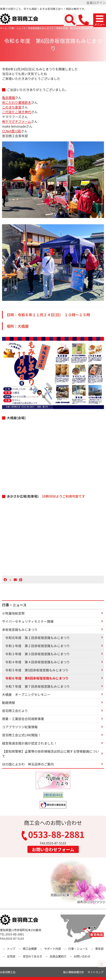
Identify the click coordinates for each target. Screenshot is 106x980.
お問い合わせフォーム (53, 849)
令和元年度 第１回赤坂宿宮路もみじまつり (38, 638)
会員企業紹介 (58, 956)
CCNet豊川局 (12, 131)
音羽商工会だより (15, 711)
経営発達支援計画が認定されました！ (30, 743)
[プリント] (21, 579)
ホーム (4, 28)
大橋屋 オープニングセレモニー (26, 694)
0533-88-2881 (53, 835)
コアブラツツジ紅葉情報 (20, 727)
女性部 (11, 956)
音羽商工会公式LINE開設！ (22, 735)
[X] (10, 579)
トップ (11, 949)
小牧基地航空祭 (13, 613)
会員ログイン (96, 3)
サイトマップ (95, 972)
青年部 (99, 949)
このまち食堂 (12, 107)
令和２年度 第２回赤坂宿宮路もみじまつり (38, 646)
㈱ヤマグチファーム (17, 121)
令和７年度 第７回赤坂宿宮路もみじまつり (38, 686)
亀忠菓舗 (9, 97)
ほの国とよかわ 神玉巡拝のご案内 (28, 764)
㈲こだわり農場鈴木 (17, 102)
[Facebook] (5, 579)
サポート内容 (53, 949)
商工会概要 (30, 949)
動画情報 (9, 703)
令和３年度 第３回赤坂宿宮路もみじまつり (38, 654)
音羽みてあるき (32, 956)
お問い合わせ (82, 956)
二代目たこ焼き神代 (17, 112)
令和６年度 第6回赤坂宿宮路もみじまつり (79, 28)
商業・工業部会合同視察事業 (23, 719)
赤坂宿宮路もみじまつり (41, 28)
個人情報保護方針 (74, 972)
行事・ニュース (17, 28)
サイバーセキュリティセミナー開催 (28, 621)
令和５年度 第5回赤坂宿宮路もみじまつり (37, 670)
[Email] (15, 579)
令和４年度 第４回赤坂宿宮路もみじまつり (38, 662)
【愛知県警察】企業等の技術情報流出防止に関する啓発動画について (51, 754)
